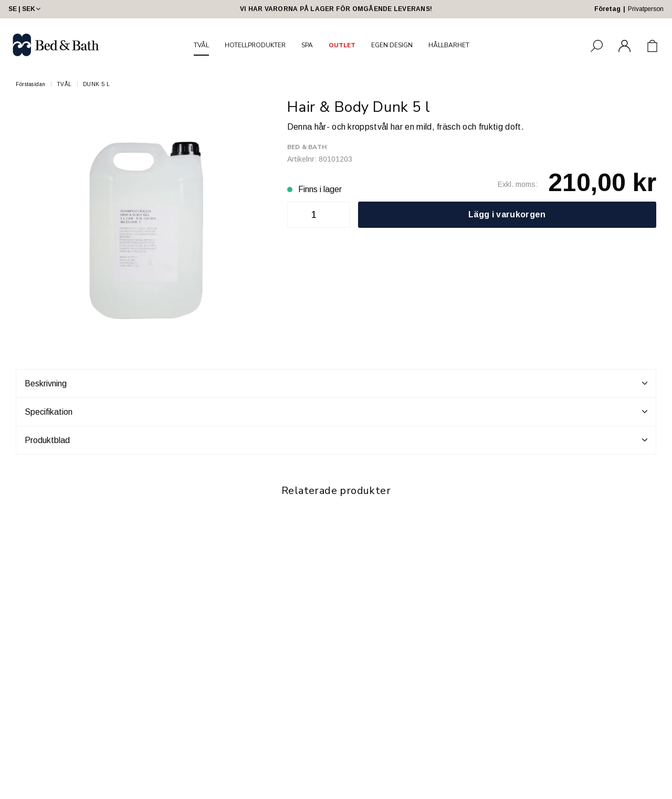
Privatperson (646, 9)
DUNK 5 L (97, 84)
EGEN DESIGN (392, 45)
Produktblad (336, 440)
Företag (607, 9)
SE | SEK (25, 9)
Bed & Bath (307, 147)
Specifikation (336, 412)
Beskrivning (336, 383)
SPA (307, 45)
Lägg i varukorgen (507, 214)
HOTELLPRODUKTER (255, 45)
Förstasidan (31, 84)
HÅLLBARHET (449, 45)
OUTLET (342, 45)
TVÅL (201, 45)
